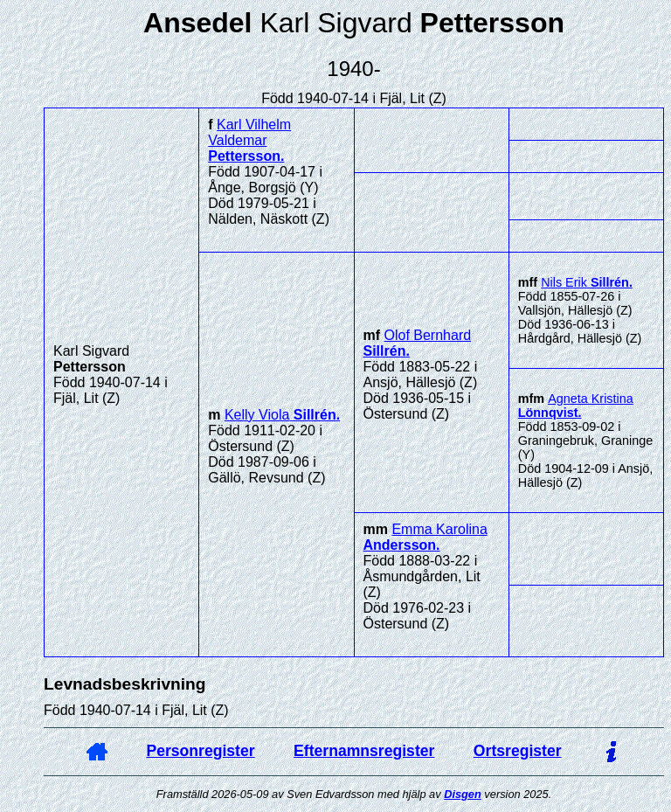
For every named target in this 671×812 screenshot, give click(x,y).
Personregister (200, 751)
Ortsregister (518, 751)
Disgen (463, 794)
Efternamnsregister (364, 751)
